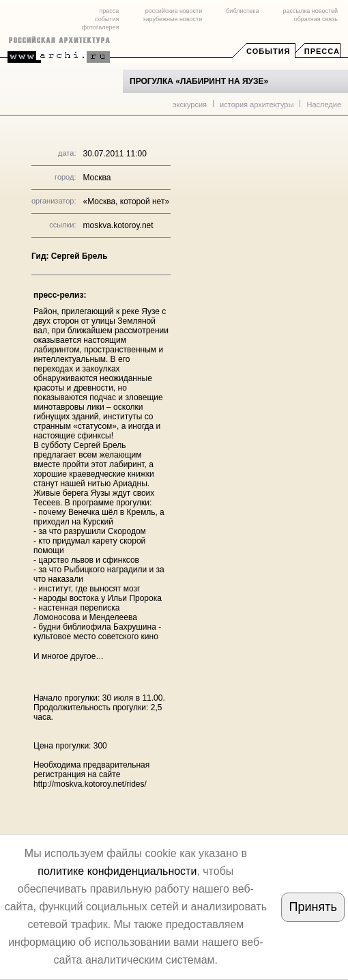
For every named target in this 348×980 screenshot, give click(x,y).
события (107, 19)
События (268, 51)
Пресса (322, 51)
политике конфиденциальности (117, 871)
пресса (109, 11)
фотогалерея (100, 27)
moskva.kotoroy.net (118, 225)
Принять (313, 907)
